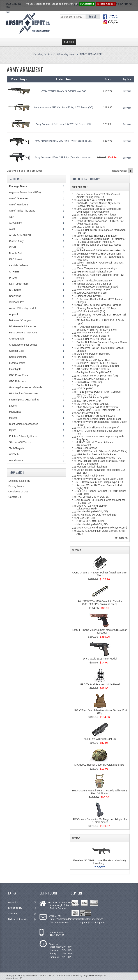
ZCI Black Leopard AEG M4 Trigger (96, 215)
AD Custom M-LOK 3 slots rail (93, 369)
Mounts (13, 418)
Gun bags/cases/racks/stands (26, 387)
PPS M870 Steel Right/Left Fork (94, 272)
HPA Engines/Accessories (24, 393)
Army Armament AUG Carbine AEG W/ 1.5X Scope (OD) (64, 107)
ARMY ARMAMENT (91, 54)
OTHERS (14, 272)
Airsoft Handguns (19, 205)
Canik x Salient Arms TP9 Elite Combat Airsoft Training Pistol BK (98, 196)
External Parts (17, 363)
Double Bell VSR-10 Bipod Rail (94, 339)
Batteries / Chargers (20, 320)
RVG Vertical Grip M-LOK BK (93, 497)
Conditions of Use (18, 492)
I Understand (87, 4)
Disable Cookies (106, 4)
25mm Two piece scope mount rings (97, 268)
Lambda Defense (19, 265)
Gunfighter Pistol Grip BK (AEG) (94, 372)
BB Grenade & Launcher (23, 326)
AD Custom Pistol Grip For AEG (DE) (97, 376)
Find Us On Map (57, 908)
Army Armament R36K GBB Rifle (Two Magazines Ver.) (64, 157)
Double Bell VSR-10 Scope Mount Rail (98, 366)
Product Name (64, 79)
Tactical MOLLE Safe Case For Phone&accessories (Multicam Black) (97, 285)
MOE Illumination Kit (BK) (91, 311)
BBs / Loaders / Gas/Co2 (23, 333)
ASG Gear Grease (87, 448)
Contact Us (15, 497)
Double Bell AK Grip (88, 385)
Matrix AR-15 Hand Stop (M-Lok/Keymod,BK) (102, 528)
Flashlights (15, 369)
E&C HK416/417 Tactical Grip (93, 379)
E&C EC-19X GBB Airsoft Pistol (94, 200)
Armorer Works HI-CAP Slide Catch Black (100, 479)
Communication (18, 357)
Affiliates (22, 914)
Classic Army (16, 241)
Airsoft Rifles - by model (22, 308)
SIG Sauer (15, 290)
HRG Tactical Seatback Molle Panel (96, 454)
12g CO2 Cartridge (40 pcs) (92, 293)
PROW (13, 278)
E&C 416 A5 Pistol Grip (90, 382)
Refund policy (22, 908)
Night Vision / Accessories (24, 424)
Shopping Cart (80, 187)
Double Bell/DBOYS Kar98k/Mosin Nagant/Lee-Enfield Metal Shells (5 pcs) (99, 417)
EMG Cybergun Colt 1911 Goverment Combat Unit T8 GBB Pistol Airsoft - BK (98, 409)
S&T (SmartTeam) (19, 284)
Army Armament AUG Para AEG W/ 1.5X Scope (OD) (64, 124)
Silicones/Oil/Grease (21, 442)
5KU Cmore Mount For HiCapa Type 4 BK (100, 482)
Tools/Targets (17, 448)
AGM (12, 229)
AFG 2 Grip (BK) (86, 518)
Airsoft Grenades (19, 198)
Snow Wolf (15, 296)
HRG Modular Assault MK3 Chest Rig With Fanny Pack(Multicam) (100, 792)
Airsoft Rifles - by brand (61, 54)
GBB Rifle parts (18, 381)
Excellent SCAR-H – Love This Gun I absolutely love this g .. (100, 862)
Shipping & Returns (19, 481)
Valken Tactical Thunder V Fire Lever (97, 236)
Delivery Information (22, 919)
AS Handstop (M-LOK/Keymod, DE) (97, 515)
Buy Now (127, 91)
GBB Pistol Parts (19, 375)
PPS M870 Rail (85, 357)
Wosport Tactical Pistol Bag (92, 467)
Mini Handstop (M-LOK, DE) (92, 511)
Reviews (76, 838)
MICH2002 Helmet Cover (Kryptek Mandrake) (100, 765)
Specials (77, 550)
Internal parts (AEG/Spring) (24, 400)
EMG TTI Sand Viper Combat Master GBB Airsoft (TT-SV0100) (100, 631)
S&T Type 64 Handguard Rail (93, 333)
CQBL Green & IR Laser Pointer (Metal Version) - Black (100, 574)
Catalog (38, 54)
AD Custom (16, 223)
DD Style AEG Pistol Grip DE (93, 404)
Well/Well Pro (17, 302)
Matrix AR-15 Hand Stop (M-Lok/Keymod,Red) (92, 507)
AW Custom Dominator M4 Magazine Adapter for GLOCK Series (100, 821)
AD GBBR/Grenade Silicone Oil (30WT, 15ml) (102, 451)
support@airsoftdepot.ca (93, 922)
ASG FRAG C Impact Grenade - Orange (99, 305)
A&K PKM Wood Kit (88, 413)
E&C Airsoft (16, 259)
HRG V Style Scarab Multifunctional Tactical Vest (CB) (100, 712)
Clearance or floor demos (23, 345)
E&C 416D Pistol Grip (89, 401)
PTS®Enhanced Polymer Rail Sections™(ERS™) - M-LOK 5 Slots (97, 328)
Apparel (13, 314)
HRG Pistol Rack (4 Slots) (91, 476)
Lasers (13, 406)
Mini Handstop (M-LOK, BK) (92, 524)
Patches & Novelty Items (23, 436)
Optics (13, 430)
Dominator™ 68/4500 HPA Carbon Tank (99, 254)
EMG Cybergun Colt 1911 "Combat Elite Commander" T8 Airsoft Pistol (99, 210)
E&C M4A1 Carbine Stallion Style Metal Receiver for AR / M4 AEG (99, 205)
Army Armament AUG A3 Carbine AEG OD (64, 91)
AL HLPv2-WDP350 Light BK (100, 739)
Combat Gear (17, 351)
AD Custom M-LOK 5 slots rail (93, 336)
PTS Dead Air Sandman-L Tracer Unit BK (99, 218)
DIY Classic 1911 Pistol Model (100, 659)
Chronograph (17, 339)
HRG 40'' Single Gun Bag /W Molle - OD (99, 458)
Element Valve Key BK (89, 296)
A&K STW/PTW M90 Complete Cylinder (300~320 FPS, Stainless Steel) (100, 603)
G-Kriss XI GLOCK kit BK (91, 521)
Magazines (15, 412)
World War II (16, 461)
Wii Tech (14, 454)
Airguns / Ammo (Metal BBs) (25, 192)
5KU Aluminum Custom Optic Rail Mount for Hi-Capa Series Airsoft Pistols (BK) (101, 240)
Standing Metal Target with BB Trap (96, 308)
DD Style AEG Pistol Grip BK (93, 397)
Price (108, 79)
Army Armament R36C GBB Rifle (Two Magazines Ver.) (64, 141)
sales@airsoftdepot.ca (92, 919)
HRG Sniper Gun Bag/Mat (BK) (94, 290)
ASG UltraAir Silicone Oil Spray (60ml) (98, 428)
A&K (12, 217)
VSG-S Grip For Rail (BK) (91, 227)
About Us (22, 902)
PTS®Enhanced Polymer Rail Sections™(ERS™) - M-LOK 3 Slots (97, 362)
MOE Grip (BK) (85, 388)
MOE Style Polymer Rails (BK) (94, 354)
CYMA (13, 247)
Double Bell (16, 253)
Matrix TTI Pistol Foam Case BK (95, 281)
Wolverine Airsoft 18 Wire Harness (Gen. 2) (101, 250)
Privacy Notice (16, 486)
